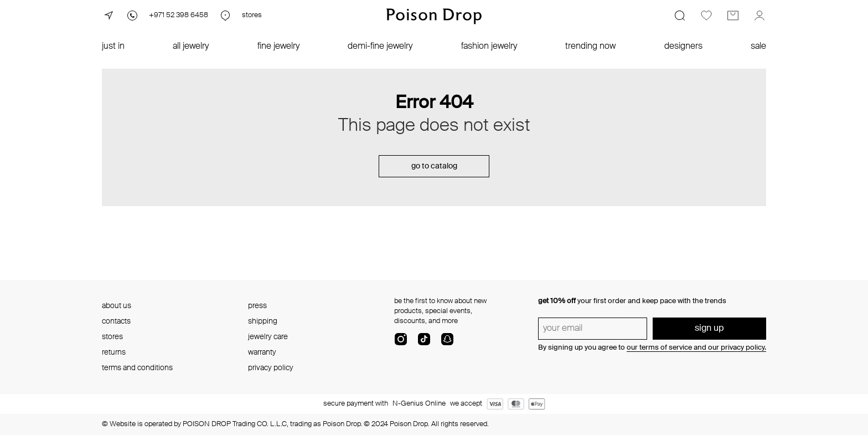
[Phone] (167, 16)
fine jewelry (278, 47)
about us (117, 306)
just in (113, 47)
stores (112, 337)
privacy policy (271, 368)
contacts (116, 321)
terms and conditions (137, 368)
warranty (262, 352)
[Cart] (733, 16)
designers (683, 47)
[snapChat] (447, 344)
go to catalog (434, 166)
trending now (590, 47)
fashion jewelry (489, 47)
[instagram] (401, 344)
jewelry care (268, 337)
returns (114, 352)
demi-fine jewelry (380, 47)
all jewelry (191, 47)
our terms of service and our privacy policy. (696, 348)
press (257, 306)
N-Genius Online (419, 404)
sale (758, 47)
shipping (263, 321)
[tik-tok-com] (424, 344)
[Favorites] (706, 16)
